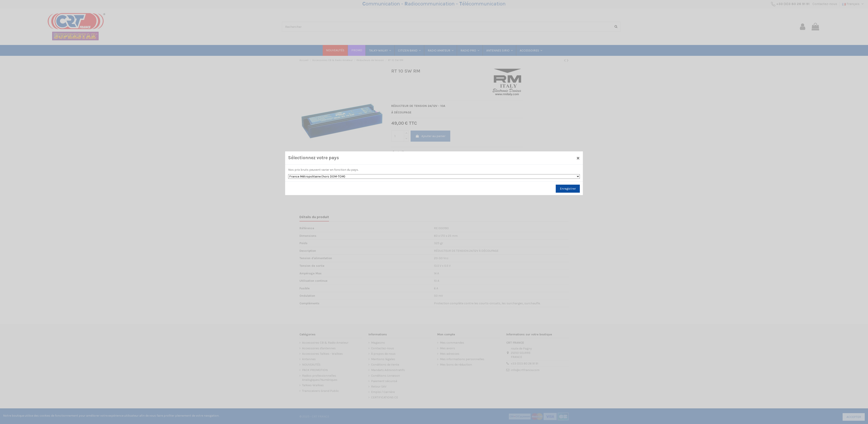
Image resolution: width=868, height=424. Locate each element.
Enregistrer (568, 189)
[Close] (578, 158)
